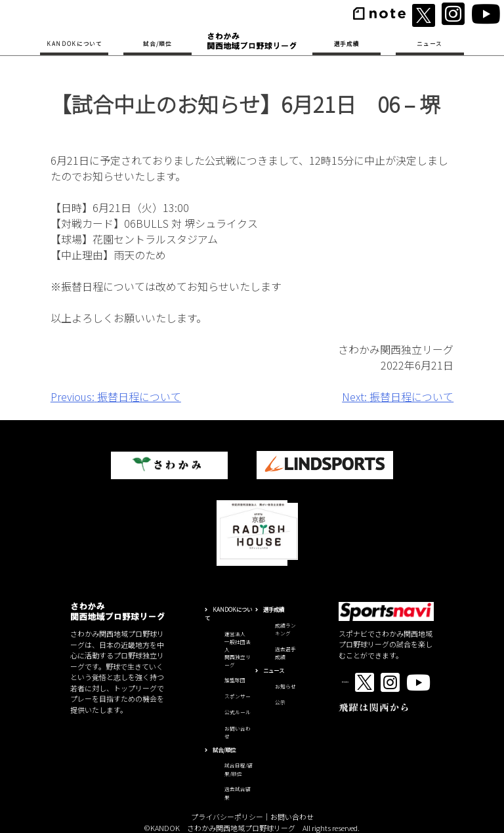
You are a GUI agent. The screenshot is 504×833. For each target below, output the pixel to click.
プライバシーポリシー (227, 817)
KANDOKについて (74, 43)
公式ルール (238, 712)
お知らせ (285, 686)
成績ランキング (285, 630)
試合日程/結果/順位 (239, 769)
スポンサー (238, 696)
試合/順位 (157, 43)
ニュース (430, 43)
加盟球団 (235, 680)
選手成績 (347, 43)
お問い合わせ (292, 817)
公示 (280, 702)
